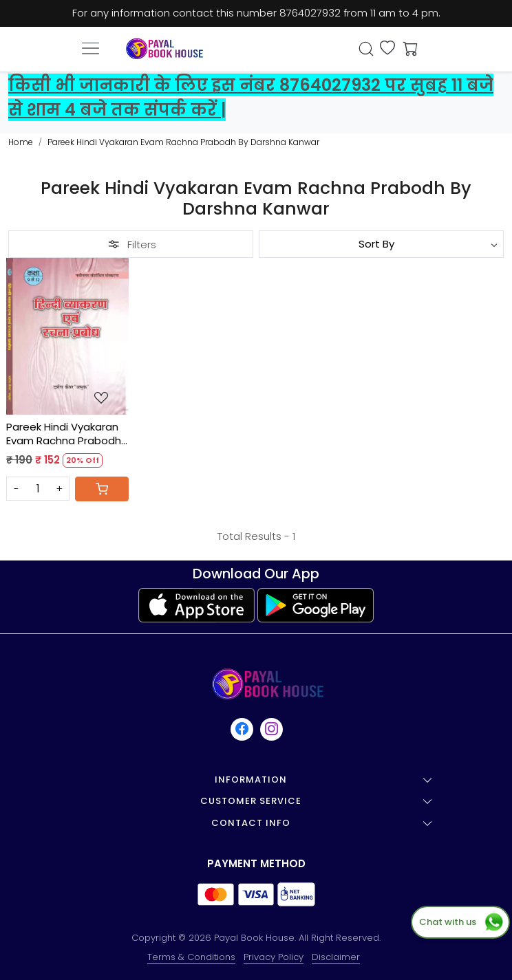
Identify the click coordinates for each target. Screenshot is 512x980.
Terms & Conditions (191, 957)
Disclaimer (336, 957)
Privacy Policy (274, 957)
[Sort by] (381, 244)
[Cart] (102, 489)
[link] (366, 49)
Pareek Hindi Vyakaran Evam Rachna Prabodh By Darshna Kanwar (64, 434)
